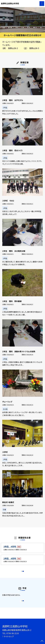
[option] (22, 20)
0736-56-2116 (13, 633)
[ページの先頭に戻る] (42, 641)
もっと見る (21, 572)
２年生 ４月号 (10, 558)
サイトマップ (9, 636)
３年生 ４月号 (10, 546)
